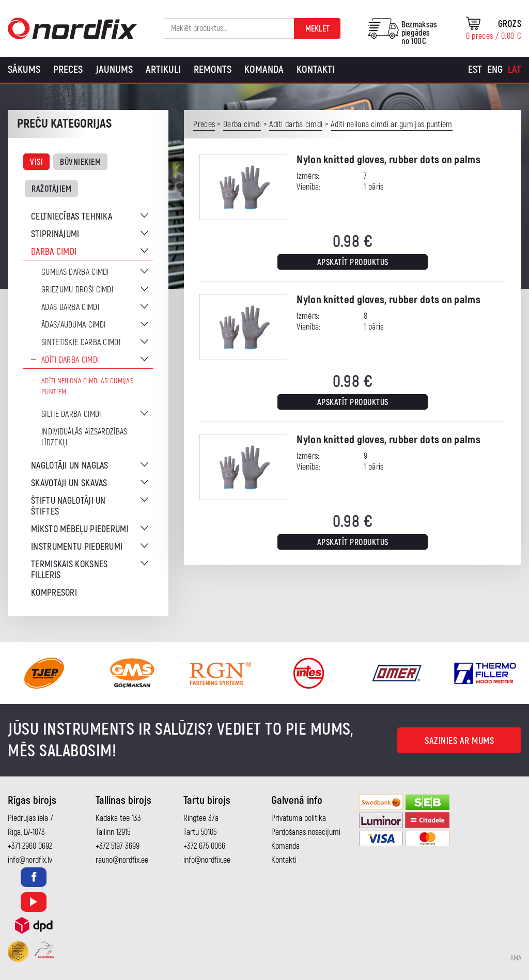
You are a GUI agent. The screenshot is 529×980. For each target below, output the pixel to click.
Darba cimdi (54, 252)
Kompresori (54, 593)
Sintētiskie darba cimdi (81, 343)
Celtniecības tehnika (72, 217)
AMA (516, 958)
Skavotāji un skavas (69, 483)
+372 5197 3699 (118, 846)
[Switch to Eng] (495, 70)
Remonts (213, 69)
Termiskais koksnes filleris (69, 570)
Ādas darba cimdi (70, 307)
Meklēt (317, 29)
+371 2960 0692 (30, 846)
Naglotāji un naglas (70, 466)
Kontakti (316, 69)
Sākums (24, 69)
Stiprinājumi (55, 234)
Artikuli (163, 69)
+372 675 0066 (204, 846)
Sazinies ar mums (459, 741)
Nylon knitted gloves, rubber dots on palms (388, 160)
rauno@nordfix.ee (122, 860)
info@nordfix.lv (30, 860)
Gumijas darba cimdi (75, 272)
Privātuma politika (299, 818)
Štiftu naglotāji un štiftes (68, 506)
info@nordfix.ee (207, 860)
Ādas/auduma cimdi (73, 325)
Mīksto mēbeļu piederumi (80, 529)
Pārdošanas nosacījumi (306, 832)
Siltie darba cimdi (71, 414)
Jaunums (114, 69)
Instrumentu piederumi (77, 547)
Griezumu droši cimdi (77, 290)
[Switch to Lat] (515, 70)
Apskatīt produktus (353, 262)
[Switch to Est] (475, 70)
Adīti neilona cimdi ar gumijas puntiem (87, 386)
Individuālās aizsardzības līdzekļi (84, 437)
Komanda (264, 69)
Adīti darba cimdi (70, 360)
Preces (68, 69)
